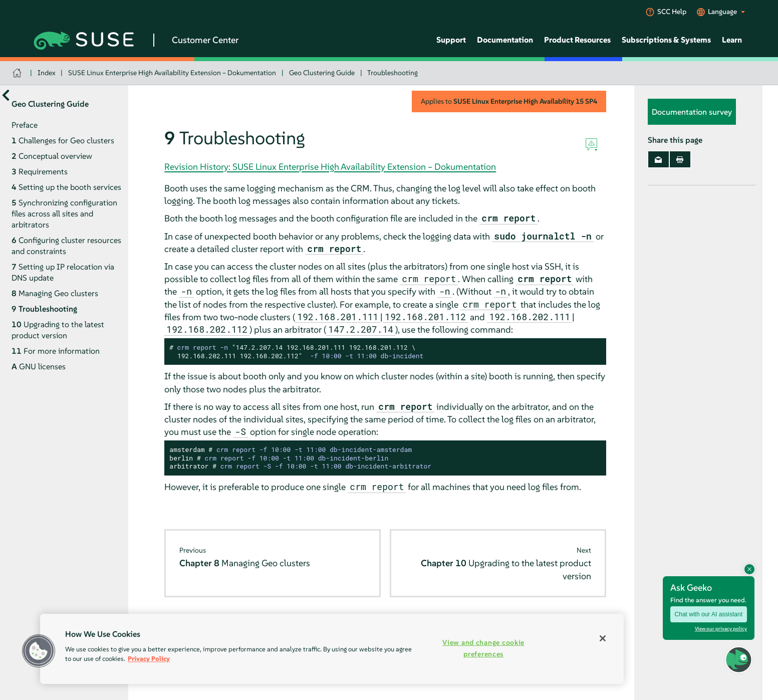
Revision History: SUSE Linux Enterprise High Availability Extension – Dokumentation (330, 167)
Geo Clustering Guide (322, 73)
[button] (739, 660)
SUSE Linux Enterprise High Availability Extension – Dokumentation (172, 73)
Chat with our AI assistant (709, 614)
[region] (332, 649)
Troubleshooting (393, 73)
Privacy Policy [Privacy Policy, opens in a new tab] (149, 659)
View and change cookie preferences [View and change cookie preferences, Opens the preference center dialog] (483, 648)
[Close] (603, 638)
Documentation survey (692, 112)
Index (47, 73)
